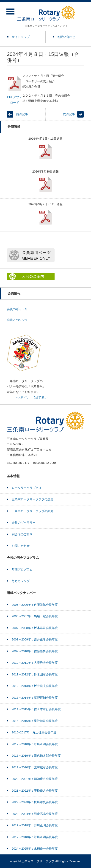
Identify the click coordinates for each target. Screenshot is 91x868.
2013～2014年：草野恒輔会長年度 (35, 698)
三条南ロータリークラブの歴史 (33, 499)
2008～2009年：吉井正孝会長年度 (35, 639)
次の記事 (69, 114)
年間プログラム (22, 570)
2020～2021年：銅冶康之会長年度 (35, 779)
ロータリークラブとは (27, 488)
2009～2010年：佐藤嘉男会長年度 (35, 651)
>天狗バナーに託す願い (32, 397)
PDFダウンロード (15, 90)
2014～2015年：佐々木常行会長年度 (36, 709)
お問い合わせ (21, 546)
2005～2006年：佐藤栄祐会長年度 (35, 605)
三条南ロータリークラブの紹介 (33, 511)
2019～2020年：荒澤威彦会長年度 (35, 767)
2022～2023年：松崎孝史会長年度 (35, 802)
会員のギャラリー (19, 309)
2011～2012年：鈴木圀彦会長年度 (35, 674)
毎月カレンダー (22, 581)
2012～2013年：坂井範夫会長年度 (35, 686)
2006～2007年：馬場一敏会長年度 (35, 616)
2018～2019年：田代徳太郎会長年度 (36, 756)
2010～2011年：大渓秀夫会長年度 (35, 663)
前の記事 (22, 114)
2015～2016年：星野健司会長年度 (35, 721)
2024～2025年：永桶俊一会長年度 (35, 849)
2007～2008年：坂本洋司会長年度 (35, 628)
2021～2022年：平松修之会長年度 (35, 791)
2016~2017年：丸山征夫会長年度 (34, 732)
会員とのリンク (17, 320)
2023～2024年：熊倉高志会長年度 (35, 814)
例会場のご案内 (22, 534)
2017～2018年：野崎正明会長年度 (35, 744)
